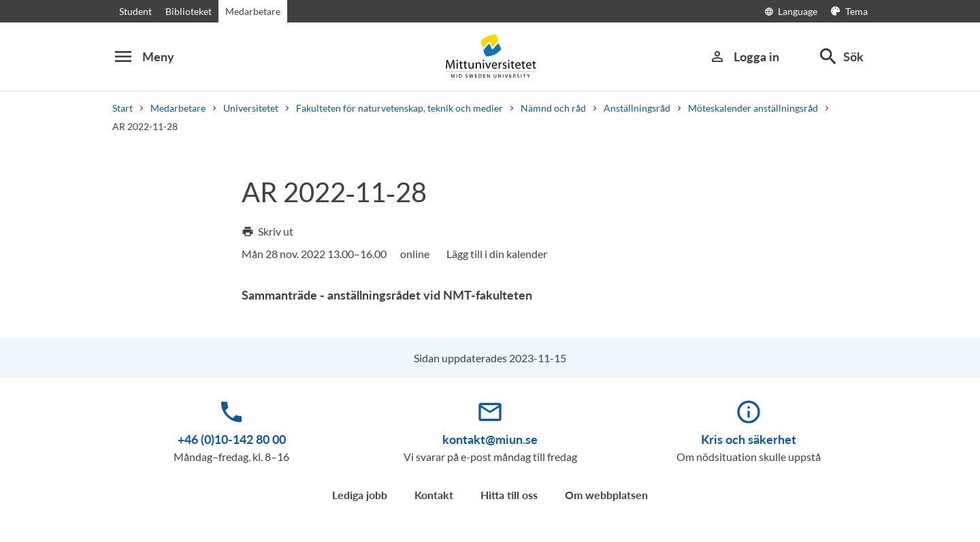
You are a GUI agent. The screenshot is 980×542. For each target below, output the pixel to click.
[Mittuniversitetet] (490, 56)
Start (122, 108)
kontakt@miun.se (490, 439)
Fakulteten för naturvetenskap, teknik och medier (399, 108)
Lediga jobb (360, 495)
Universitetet (251, 108)
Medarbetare (253, 11)
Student (135, 11)
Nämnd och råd (553, 108)
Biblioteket (189, 11)
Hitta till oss (509, 495)
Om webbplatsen (606, 495)
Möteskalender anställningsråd (753, 108)
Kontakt (434, 495)
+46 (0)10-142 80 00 (232, 439)
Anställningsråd (637, 108)
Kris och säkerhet (749, 439)
